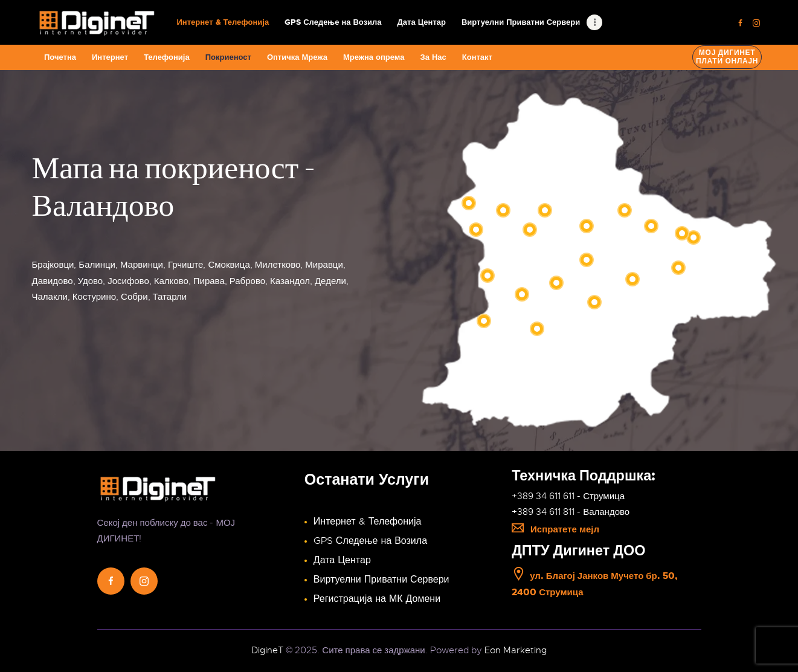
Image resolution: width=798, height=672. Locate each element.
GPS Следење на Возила (370, 541)
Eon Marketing (516, 650)
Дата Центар (342, 560)
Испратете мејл (555, 529)
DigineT (267, 650)
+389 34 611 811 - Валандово (571, 512)
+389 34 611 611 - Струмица (568, 496)
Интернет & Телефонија (368, 522)
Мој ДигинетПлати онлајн (727, 57)
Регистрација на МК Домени (377, 599)
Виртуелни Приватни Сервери (381, 580)
